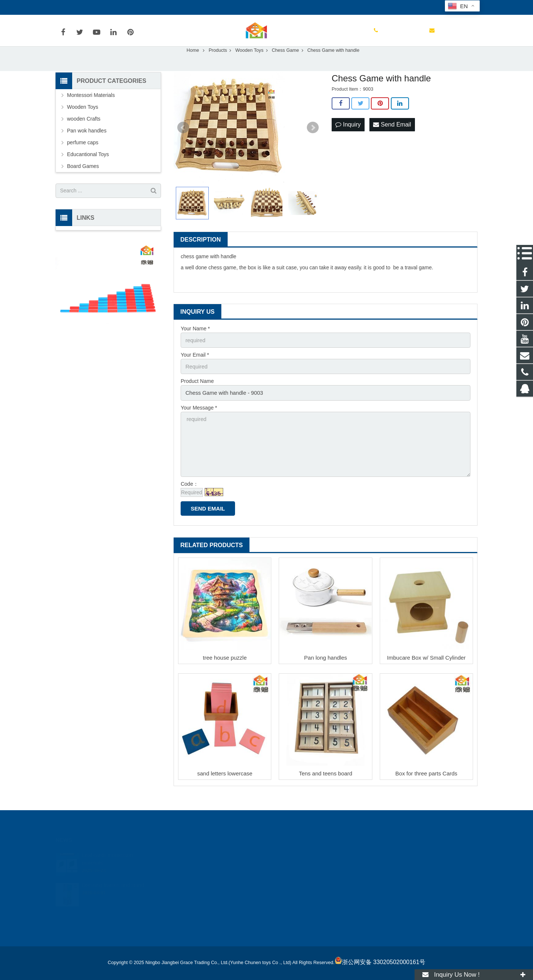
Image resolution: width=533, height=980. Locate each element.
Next (313, 144)
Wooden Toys (83, 123)
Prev (183, 144)
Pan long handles (326, 668)
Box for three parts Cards (426, 784)
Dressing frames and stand (113, 879)
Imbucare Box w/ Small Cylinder (427, 668)
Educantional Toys (88, 170)
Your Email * (195, 370)
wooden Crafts (84, 135)
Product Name (197, 396)
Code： (189, 495)
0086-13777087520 (83, 7)
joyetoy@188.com (138, 7)
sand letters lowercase (225, 784)
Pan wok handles (87, 147)
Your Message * (199, 421)
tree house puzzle (225, 668)
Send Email (392, 140)
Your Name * (195, 344)
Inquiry (348, 140)
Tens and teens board (325, 784)
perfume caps (83, 158)
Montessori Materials (91, 111)
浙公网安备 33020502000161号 (380, 962)
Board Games (83, 182)
